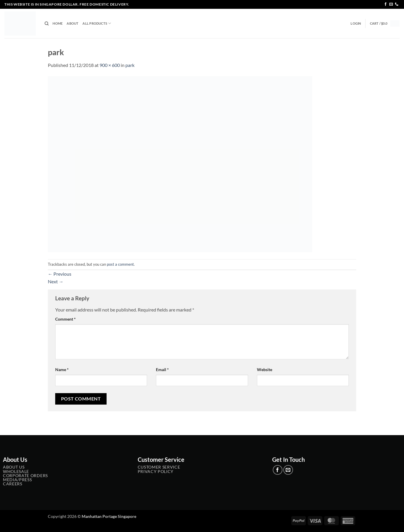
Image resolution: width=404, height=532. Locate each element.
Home (58, 23)
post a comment (120, 264)
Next (56, 281)
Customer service (159, 467)
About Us (14, 467)
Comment (65, 319)
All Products (97, 23)
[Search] (47, 23)
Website (265, 369)
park (130, 65)
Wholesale (16, 472)
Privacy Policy (156, 472)
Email (162, 369)
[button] (356, 23)
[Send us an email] (391, 4)
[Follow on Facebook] (386, 4)
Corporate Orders (25, 476)
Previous (60, 274)
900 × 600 (110, 65)
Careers (13, 484)
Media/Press (17, 480)
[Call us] (397, 4)
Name (62, 369)
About (73, 23)
